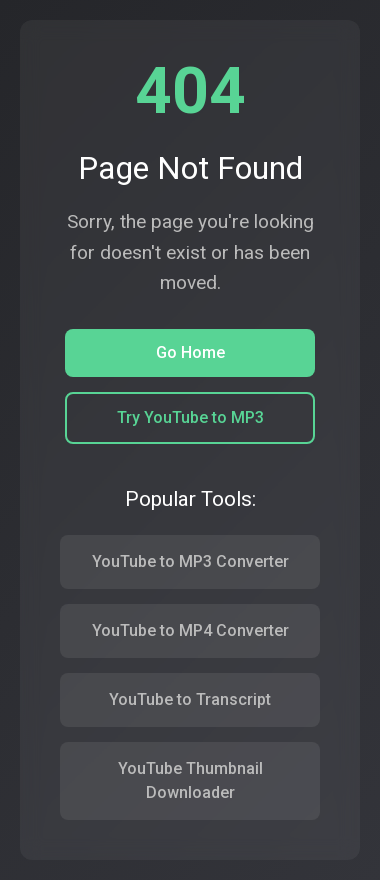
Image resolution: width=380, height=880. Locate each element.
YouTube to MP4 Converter (190, 630)
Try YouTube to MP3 (190, 417)
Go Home (190, 352)
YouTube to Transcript (190, 699)
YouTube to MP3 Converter (190, 561)
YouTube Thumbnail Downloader (190, 780)
